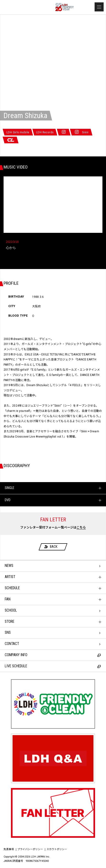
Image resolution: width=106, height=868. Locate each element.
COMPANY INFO (53, 655)
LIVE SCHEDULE (53, 666)
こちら (81, 527)
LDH (26, 7)
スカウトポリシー (57, 849)
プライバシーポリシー (30, 849)
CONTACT (12, 644)
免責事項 (9, 849)
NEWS (9, 566)
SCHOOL (11, 610)
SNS (8, 633)
